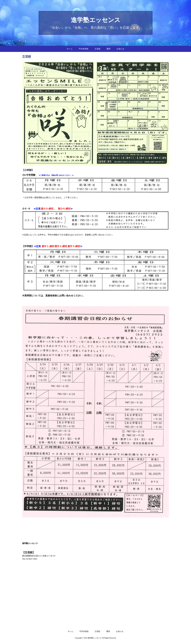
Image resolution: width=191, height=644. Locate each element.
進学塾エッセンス (96, 20)
